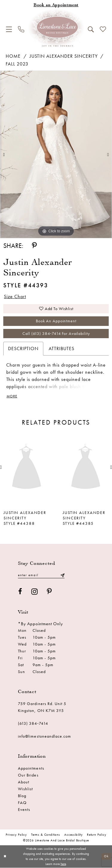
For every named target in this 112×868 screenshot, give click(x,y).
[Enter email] (41, 575)
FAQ (22, 803)
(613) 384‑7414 (33, 724)
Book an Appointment (56, 321)
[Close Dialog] (5, 857)
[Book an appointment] (56, 6)
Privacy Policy (16, 835)
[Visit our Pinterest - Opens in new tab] (49, 592)
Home (13, 56)
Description (23, 349)
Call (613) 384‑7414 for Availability (56, 334)
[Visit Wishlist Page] (103, 29)
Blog (22, 796)
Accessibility (73, 835)
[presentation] (27, 468)
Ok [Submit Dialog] (106, 857)
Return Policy (97, 835)
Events (24, 810)
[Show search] (91, 29)
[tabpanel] (56, 155)
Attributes (62, 349)
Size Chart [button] (15, 296)
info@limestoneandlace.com (45, 736)
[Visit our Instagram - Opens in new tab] (35, 592)
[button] (9, 29)
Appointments (31, 768)
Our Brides (28, 775)
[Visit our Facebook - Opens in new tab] (20, 592)
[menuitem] (9, 29)
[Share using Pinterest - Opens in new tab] (34, 246)
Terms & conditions (46, 835)
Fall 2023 (17, 64)
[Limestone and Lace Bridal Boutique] (56, 28)
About (24, 782)
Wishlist (25, 789)
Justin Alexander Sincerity (64, 56)
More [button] (12, 397)
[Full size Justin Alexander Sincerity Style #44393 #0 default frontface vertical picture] (56, 155)
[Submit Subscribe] (62, 575)
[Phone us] (21, 29)
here (63, 864)
